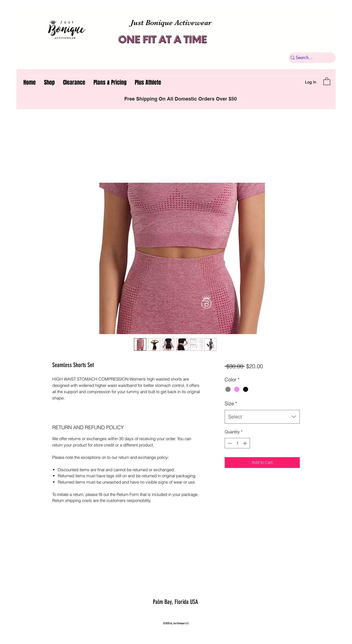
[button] (327, 81)
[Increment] (245, 443)
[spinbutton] (237, 443)
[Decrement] (229, 443)
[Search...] (310, 58)
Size (231, 403)
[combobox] (262, 417)
